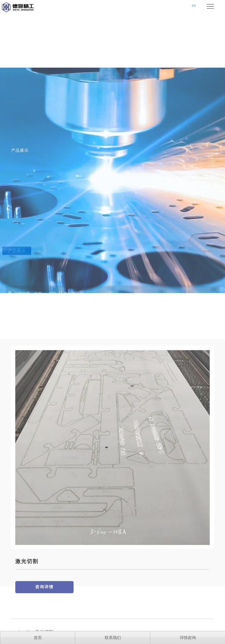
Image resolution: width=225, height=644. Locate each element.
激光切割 (27, 596)
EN (194, 6)
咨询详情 (44, 622)
